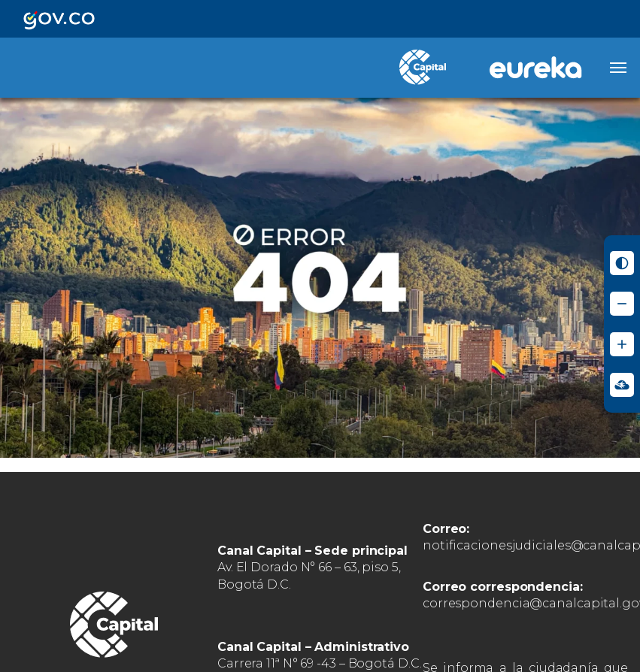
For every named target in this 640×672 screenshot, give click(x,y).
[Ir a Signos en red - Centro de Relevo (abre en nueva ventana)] (622, 385)
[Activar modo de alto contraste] (622, 263)
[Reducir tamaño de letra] (622, 304)
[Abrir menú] (618, 68)
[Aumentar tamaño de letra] (622, 344)
